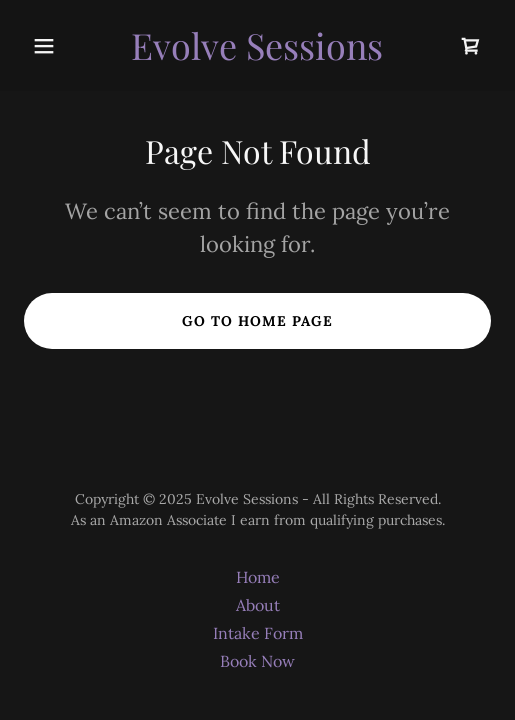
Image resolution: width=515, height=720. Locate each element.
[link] (257, 54)
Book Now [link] (257, 661)
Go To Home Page (257, 321)
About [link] (258, 605)
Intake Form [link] (258, 633)
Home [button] (258, 577)
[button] (59, 46)
